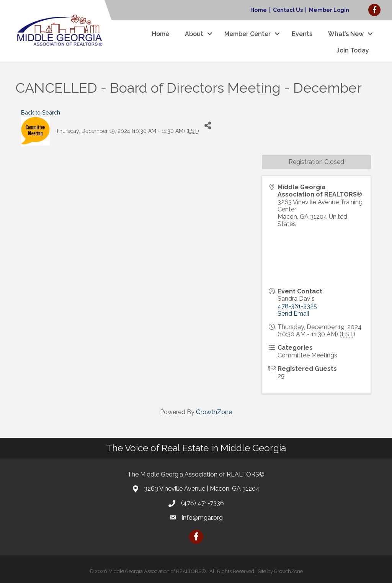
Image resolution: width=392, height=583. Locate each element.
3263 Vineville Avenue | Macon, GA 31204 (202, 489)
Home (259, 10)
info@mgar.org (202, 518)
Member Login (329, 10)
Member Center (247, 34)
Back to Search (41, 112)
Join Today (353, 50)
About (194, 34)
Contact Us (288, 10)
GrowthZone (214, 412)
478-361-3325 (297, 306)
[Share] (208, 125)
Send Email (293, 314)
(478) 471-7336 (203, 503)
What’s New (346, 34)
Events (302, 34)
